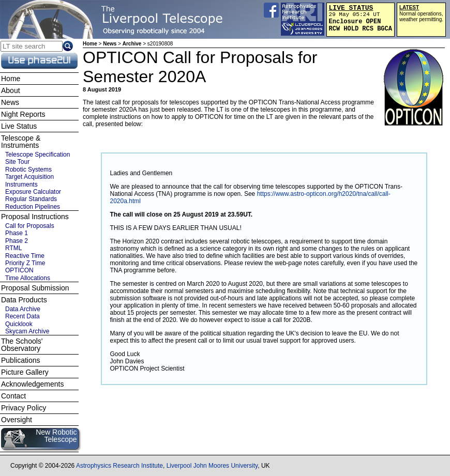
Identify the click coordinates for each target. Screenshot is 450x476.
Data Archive (23, 309)
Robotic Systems (28, 170)
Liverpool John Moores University (212, 466)
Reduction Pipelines (33, 207)
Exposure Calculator (33, 192)
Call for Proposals (30, 226)
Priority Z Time (25, 263)
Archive (132, 44)
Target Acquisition (29, 177)
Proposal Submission (35, 288)
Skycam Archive (27, 331)
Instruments (21, 185)
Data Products (24, 300)
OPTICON (19, 270)
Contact (13, 396)
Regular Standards (31, 199)
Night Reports (23, 114)
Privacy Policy (24, 408)
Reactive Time (25, 256)
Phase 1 (17, 233)
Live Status (19, 126)
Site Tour (17, 162)
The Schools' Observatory (22, 345)
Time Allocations (28, 278)
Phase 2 (17, 241)
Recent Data (22, 316)
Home (90, 44)
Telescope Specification (37, 155)
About (11, 90)
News (110, 44)
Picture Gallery (25, 372)
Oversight (17, 420)
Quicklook (19, 324)
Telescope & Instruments (21, 142)
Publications (21, 360)
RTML (13, 248)
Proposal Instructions (35, 217)
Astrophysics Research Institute (119, 466)
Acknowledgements (32, 384)
